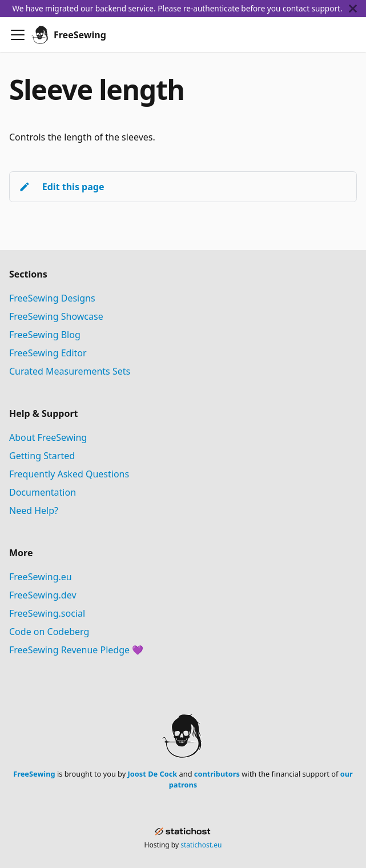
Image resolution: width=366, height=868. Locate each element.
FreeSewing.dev (43, 595)
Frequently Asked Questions (69, 474)
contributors (217, 774)
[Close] (357, 9)
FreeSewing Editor (48, 353)
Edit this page (61, 187)
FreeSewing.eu (41, 577)
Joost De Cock (153, 774)
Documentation (43, 492)
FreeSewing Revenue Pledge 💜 (76, 650)
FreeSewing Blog (45, 335)
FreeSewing (34, 774)
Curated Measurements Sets (70, 371)
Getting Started (42, 456)
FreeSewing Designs (52, 298)
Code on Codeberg (49, 632)
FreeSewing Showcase (56, 316)
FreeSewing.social (47, 613)
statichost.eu (201, 845)
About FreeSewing (48, 437)
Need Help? (34, 511)
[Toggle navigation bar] (18, 35)
